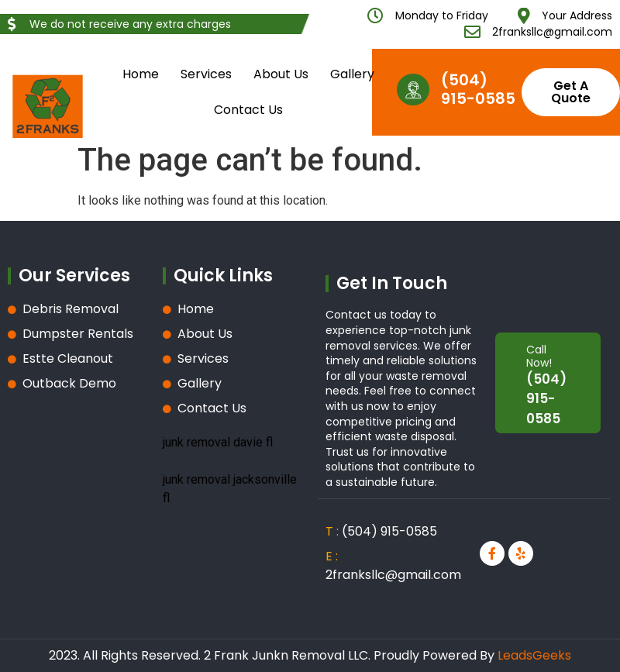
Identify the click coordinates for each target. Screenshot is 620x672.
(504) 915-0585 (478, 89)
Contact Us (248, 110)
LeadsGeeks (534, 655)
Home (141, 74)
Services (206, 74)
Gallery (352, 74)
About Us (281, 74)
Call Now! (539, 356)
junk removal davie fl (218, 442)
